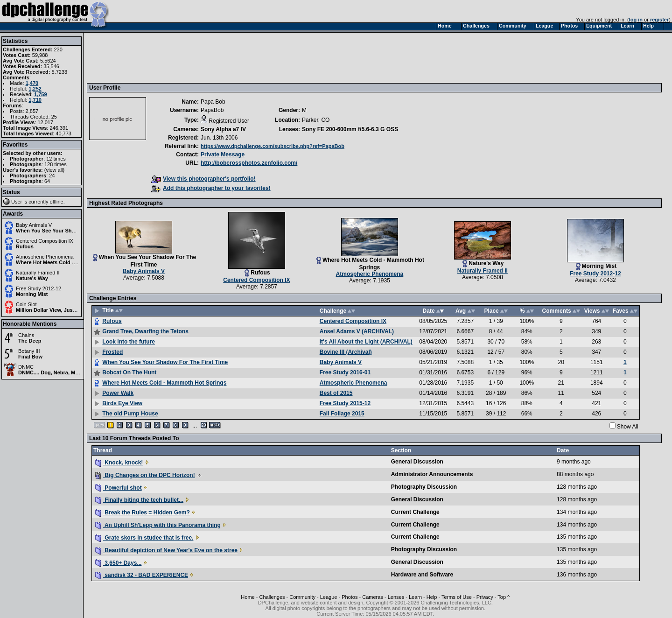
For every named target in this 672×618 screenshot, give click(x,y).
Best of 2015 (336, 393)
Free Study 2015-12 (345, 403)
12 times (56, 159)
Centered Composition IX (45, 241)
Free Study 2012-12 (38, 288)
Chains (26, 335)
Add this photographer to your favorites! (211, 188)
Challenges (272, 597)
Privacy (485, 597)
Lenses (396, 597)
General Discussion (417, 462)
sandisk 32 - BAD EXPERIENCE (142, 575)
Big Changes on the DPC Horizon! (145, 475)
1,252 (35, 89)
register (659, 20)
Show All (628, 427)
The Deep (30, 341)
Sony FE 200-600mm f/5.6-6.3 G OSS (350, 129)
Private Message (223, 154)
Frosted (112, 352)
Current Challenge (415, 512)
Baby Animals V (34, 225)
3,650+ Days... (118, 563)
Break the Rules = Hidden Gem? (143, 513)
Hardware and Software (422, 575)
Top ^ (504, 597)
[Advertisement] (259, 57)
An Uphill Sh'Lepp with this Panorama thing (158, 525)
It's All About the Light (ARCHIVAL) (366, 342)
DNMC (26, 367)
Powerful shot (119, 488)
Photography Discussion (424, 487)
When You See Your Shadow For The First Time (73, 231)
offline (57, 202)
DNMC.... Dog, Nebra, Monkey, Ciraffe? (65, 372)
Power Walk (118, 393)
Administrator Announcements (432, 474)
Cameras (373, 597)
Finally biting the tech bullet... (139, 500)
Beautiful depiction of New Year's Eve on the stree (166, 550)
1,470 (32, 83)
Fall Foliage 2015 (342, 414)
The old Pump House (130, 414)
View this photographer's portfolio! (203, 179)
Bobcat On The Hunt (129, 372)
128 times (56, 164)
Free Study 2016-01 (345, 372)
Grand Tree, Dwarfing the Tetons (145, 331)
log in (636, 20)
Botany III (29, 351)
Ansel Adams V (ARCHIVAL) (357, 331)
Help (432, 597)
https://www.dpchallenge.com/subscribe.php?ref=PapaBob (273, 146)
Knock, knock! (119, 463)
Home (248, 597)
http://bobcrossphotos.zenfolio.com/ (249, 163)
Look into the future (129, 342)
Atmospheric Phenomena (45, 257)
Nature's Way (32, 278)
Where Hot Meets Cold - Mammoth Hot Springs (73, 262)
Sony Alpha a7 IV (223, 129)
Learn (415, 597)
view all (55, 170)
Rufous (25, 246)
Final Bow (30, 357)
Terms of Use (457, 597)
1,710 (35, 100)
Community (302, 597)
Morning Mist (32, 294)
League (329, 597)
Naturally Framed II (38, 273)
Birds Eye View (122, 403)
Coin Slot (26, 304)
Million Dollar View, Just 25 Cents (56, 310)
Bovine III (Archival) (346, 352)
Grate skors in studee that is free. (144, 538)
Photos (350, 597)
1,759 (41, 94)
